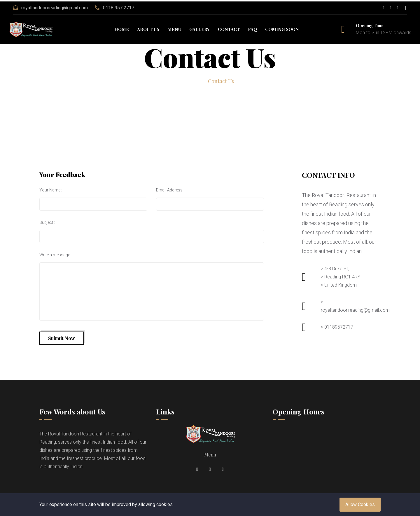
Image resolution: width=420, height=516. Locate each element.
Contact (229, 29)
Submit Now (62, 338)
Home (122, 29)
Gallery (199, 29)
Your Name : (51, 190)
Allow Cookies (360, 504)
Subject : (47, 222)
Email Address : (170, 190)
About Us (148, 29)
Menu (174, 29)
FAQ (252, 29)
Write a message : (56, 255)
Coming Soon (282, 29)
